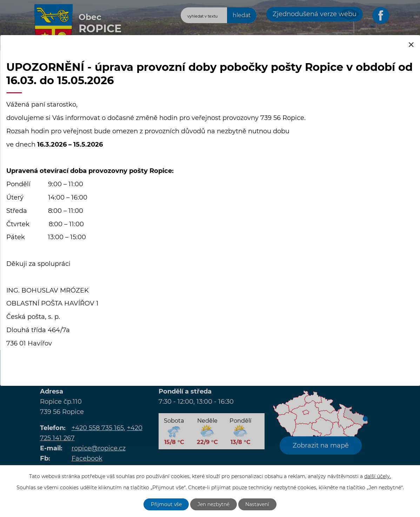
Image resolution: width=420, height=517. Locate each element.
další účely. (378, 476)
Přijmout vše (166, 504)
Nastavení (258, 504)
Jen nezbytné (214, 504)
